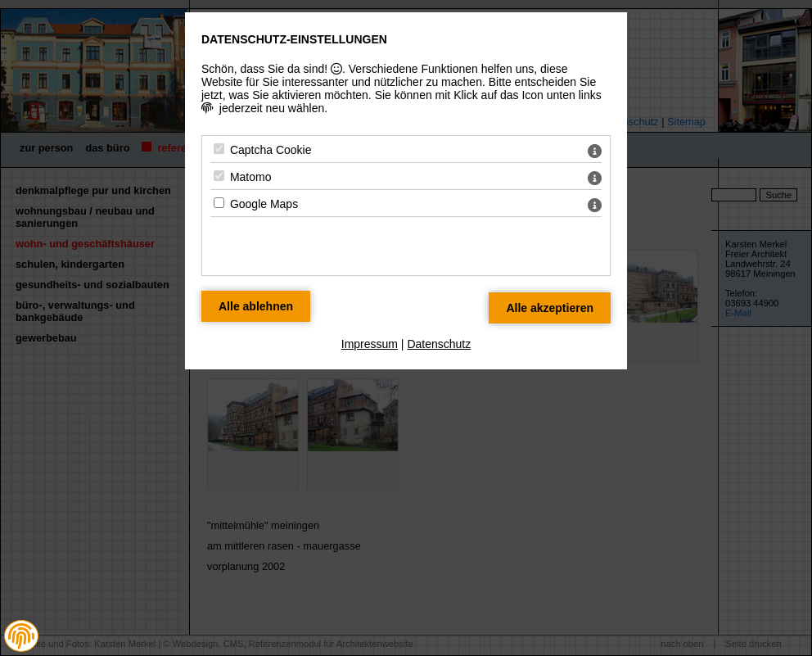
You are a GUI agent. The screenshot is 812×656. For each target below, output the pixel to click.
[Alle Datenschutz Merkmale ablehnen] (256, 306)
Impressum (370, 344)
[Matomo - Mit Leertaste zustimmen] (219, 176)
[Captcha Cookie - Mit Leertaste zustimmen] (219, 149)
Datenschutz (439, 344)
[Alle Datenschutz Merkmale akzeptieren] (550, 308)
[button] (21, 636)
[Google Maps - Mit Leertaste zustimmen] (219, 203)
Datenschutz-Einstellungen (294, 39)
